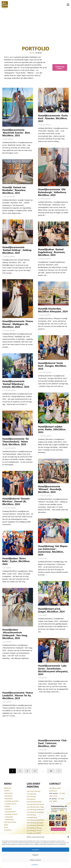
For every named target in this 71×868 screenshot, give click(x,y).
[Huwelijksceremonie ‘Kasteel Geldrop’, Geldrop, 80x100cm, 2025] (18, 232)
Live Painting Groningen (35, 812)
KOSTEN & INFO (10, 822)
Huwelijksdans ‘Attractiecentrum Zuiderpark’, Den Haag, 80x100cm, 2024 (15, 634)
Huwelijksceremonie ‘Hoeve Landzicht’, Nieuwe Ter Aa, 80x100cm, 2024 (18, 695)
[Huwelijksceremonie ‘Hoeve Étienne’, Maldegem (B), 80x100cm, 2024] (18, 299)
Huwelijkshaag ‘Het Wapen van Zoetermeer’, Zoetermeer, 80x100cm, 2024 (53, 550)
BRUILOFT (8, 788)
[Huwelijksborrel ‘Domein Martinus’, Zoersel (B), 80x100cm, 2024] (18, 483)
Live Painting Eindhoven (35, 809)
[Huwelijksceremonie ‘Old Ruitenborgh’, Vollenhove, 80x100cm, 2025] (53, 167)
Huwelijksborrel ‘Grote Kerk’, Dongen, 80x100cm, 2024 (52, 366)
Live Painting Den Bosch (35, 804)
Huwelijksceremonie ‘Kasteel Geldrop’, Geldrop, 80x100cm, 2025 (17, 250)
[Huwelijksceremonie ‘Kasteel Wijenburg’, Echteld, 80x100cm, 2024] (18, 366)
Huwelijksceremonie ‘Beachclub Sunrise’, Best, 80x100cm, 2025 (16, 132)
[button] (68, 837)
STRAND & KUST (11, 814)
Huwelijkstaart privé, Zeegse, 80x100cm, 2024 (51, 610)
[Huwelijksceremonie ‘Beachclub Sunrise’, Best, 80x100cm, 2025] (18, 107)
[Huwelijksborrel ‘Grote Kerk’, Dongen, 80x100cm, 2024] (53, 348)
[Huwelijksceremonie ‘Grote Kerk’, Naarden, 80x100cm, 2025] (53, 100)
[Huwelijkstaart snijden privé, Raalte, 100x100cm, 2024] (53, 408)
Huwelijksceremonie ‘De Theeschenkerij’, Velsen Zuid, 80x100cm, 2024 (16, 441)
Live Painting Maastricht (35, 820)
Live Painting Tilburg (34, 828)
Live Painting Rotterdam (35, 825)
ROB (6, 827)
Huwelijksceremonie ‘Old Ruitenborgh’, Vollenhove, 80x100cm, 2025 (52, 192)
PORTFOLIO (9, 793)
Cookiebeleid (35, 864)
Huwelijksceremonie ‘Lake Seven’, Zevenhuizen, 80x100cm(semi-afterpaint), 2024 (53, 670)
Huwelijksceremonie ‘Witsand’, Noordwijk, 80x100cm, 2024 (50, 489)
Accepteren (36, 850)
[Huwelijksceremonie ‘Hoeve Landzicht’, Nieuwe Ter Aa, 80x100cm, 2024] (18, 677)
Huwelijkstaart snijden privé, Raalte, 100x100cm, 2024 (52, 429)
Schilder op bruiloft (34, 833)
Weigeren (35, 855)
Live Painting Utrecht (34, 830)
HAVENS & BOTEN (12, 801)
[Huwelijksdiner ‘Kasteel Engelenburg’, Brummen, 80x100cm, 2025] (53, 234)
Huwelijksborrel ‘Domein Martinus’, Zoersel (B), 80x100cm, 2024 (16, 501)
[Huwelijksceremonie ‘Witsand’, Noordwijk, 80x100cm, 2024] (53, 471)
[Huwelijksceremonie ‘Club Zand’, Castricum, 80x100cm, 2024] (53, 718)
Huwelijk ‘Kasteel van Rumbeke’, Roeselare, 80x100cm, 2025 (14, 190)
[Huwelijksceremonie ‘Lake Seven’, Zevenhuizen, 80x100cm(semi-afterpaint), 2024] (53, 650)
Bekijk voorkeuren (36, 860)
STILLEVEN (9, 817)
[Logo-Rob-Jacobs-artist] (5, 5)
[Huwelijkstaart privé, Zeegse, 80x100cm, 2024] (53, 593)
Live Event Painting (34, 791)
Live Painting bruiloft (34, 802)
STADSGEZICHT (11, 812)
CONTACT (8, 830)
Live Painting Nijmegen (35, 823)
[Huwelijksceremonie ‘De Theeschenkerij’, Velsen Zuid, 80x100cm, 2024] (18, 423)
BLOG (6, 825)
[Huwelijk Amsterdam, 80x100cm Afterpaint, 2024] (53, 293)
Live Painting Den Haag (35, 807)
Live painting (31, 794)
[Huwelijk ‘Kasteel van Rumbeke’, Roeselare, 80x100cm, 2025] (18, 172)
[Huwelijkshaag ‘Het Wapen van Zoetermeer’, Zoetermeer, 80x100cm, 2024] (53, 531)
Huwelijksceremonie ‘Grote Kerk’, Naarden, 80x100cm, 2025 (53, 118)
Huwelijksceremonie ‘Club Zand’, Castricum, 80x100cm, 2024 (52, 743)
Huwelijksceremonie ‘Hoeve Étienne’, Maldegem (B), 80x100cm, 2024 (18, 324)
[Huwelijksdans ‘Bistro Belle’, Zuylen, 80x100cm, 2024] (18, 543)
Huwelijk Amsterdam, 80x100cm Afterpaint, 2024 (53, 310)
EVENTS (7, 791)
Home (31, 53)
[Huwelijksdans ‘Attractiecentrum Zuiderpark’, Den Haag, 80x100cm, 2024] (18, 607)
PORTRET (8, 809)
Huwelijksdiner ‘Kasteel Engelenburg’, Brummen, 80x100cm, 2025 (52, 252)
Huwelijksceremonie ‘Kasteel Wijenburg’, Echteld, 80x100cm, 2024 (16, 384)
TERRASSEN (9, 820)
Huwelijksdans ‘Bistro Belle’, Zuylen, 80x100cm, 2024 (16, 561)
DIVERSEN (9, 799)
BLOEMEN (9, 796)
